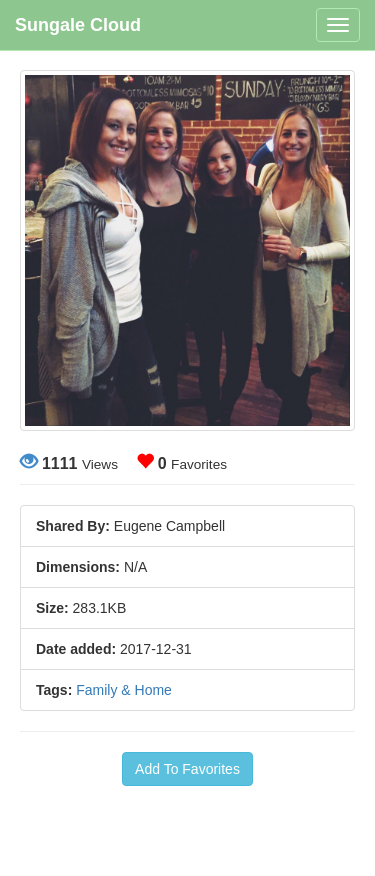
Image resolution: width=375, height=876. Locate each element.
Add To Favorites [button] (187, 769)
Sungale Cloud (78, 25)
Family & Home (124, 690)
